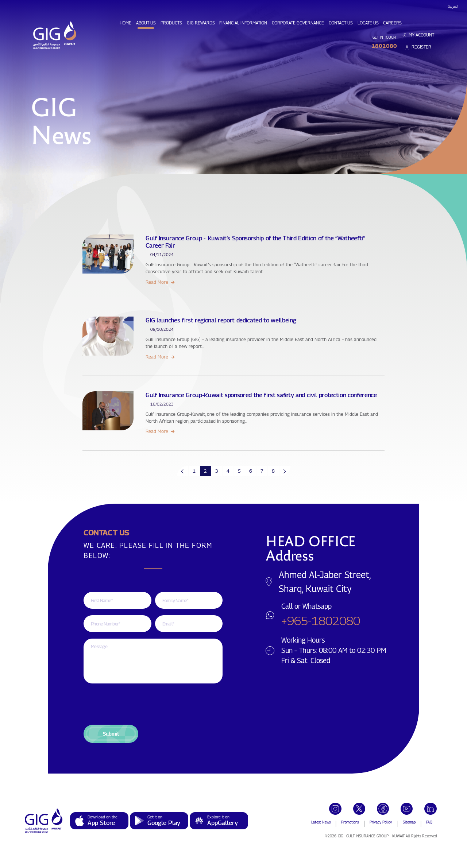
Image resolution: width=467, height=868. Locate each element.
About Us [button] (146, 23)
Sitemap (409, 822)
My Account (418, 35)
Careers (393, 23)
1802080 (384, 46)
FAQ (429, 822)
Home (127, 23)
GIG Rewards (202, 23)
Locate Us (369, 23)
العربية (453, 6)
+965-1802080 (321, 621)
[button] (111, 734)
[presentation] (139, 704)
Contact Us (342, 23)
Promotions (350, 822)
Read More (160, 282)
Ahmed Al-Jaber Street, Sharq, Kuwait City (325, 582)
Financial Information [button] (243, 23)
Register (418, 47)
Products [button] (171, 23)
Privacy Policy (381, 822)
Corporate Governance (299, 23)
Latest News (321, 822)
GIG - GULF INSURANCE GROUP (363, 836)
